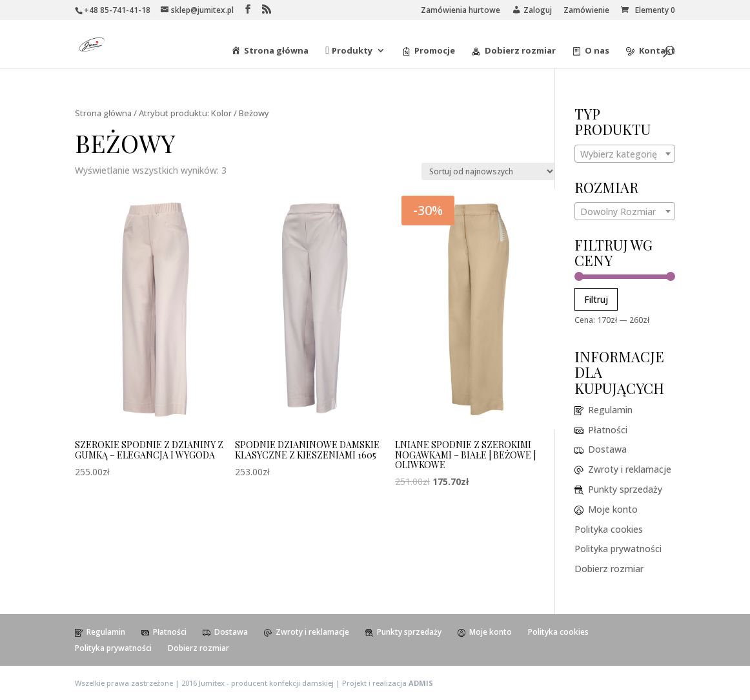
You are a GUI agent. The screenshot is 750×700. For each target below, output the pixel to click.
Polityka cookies (609, 529)
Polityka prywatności (618, 549)
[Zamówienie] (488, 171)
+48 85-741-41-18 (117, 10)
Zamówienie (586, 11)
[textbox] (625, 154)
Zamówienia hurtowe (461, 11)
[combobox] (625, 154)
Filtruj (596, 299)
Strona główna (103, 113)
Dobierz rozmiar (609, 569)
